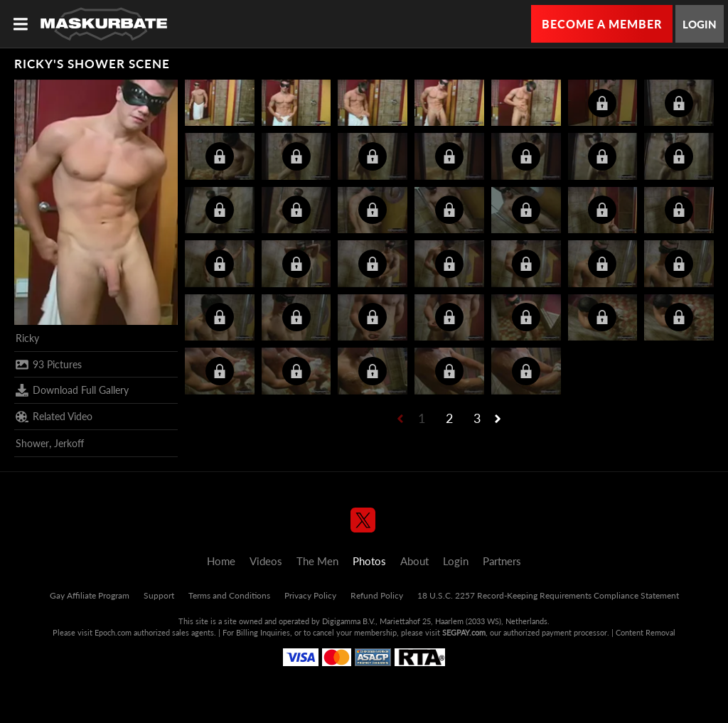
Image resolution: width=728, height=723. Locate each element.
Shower (32, 443)
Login (700, 24)
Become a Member (602, 24)
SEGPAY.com (464, 632)
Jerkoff (69, 443)
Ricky (27, 338)
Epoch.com (113, 632)
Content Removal (646, 632)
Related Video (54, 417)
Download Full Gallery (72, 390)
